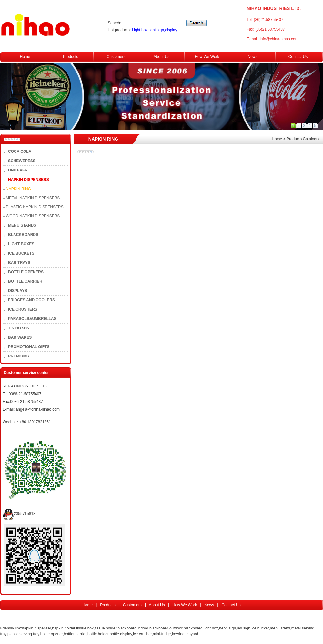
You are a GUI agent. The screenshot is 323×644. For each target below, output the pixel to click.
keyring (178, 634)
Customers (116, 57)
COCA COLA (20, 151)
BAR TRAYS (19, 263)
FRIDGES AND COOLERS (31, 300)
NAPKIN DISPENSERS (29, 180)
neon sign (227, 628)
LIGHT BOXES (21, 244)
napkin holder (63, 628)
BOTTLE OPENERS (26, 272)
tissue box (85, 628)
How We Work (207, 57)
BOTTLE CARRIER (25, 281)
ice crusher (142, 634)
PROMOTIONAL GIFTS (29, 347)
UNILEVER (18, 170)
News (252, 57)
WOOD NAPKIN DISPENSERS (33, 216)
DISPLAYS (18, 291)
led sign (243, 628)
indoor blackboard (153, 628)
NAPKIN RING (18, 189)
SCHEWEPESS (22, 161)
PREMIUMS (19, 356)
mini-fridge (162, 634)
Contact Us (298, 57)
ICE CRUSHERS (23, 309)
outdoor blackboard (186, 628)
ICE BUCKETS (21, 253)
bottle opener (51, 634)
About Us (161, 57)
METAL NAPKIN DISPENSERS (33, 198)
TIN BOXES (19, 328)
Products (71, 57)
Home (25, 57)
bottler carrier (75, 634)
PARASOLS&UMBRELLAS (32, 319)
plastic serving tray (23, 634)
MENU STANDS (22, 225)
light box (211, 628)
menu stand (280, 628)
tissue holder (105, 628)
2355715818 (19, 514)
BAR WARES (20, 337)
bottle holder (98, 634)
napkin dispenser (36, 628)
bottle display (121, 634)
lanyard (192, 634)
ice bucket (260, 628)
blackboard (127, 628)
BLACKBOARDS (23, 235)
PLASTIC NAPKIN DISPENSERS (35, 207)
